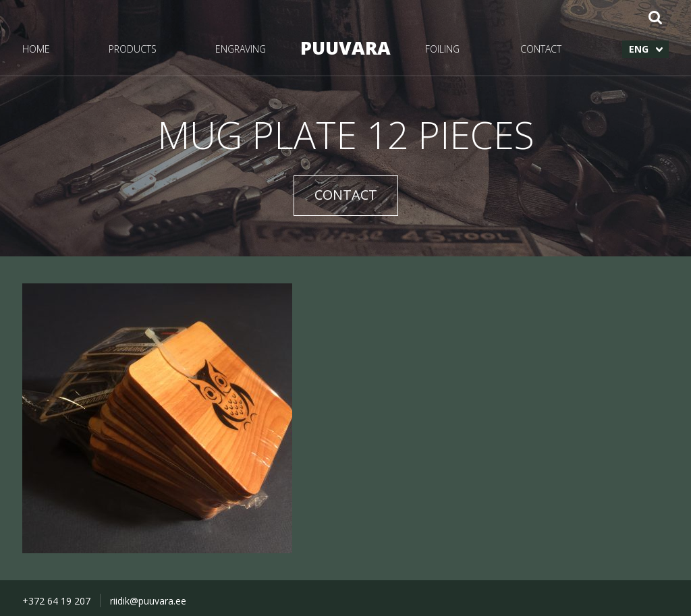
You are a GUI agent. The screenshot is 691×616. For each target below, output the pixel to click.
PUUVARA (345, 48)
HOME (36, 49)
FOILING (442, 49)
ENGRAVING (241, 49)
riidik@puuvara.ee (148, 601)
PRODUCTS (133, 49)
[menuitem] (645, 49)
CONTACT (541, 49)
